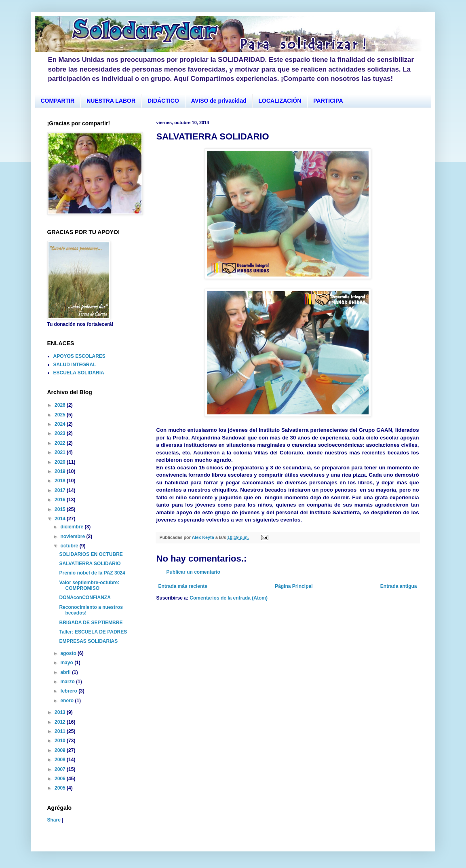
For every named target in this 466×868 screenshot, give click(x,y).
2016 (61, 500)
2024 (61, 424)
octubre (70, 546)
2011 (61, 731)
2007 (61, 769)
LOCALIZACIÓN (280, 101)
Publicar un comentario (193, 572)
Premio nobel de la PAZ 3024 (92, 573)
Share (54, 820)
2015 (61, 509)
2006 (61, 779)
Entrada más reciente (183, 586)
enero (67, 701)
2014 (61, 519)
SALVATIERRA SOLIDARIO (90, 564)
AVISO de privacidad (219, 101)
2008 (61, 760)
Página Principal (294, 586)
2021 (61, 452)
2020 (61, 462)
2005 (61, 788)
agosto (69, 653)
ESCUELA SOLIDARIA (79, 373)
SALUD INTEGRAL (75, 365)
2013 (61, 712)
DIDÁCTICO (163, 101)
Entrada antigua (399, 586)
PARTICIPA (328, 101)
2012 (61, 722)
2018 (61, 481)
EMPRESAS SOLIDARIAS (88, 641)
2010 (61, 741)
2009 (61, 750)
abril (66, 672)
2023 (61, 433)
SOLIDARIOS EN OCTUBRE (91, 554)
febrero (69, 691)
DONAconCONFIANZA (85, 598)
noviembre (73, 536)
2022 (61, 443)
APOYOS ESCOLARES (79, 356)
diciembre (72, 527)
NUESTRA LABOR (111, 101)
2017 (61, 490)
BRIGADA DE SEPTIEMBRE (91, 623)
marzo (68, 682)
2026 (61, 405)
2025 (61, 415)
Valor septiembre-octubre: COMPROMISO (89, 585)
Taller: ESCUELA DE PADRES (93, 632)
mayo (67, 663)
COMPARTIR (58, 101)
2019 (61, 471)
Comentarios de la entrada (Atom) (229, 598)
